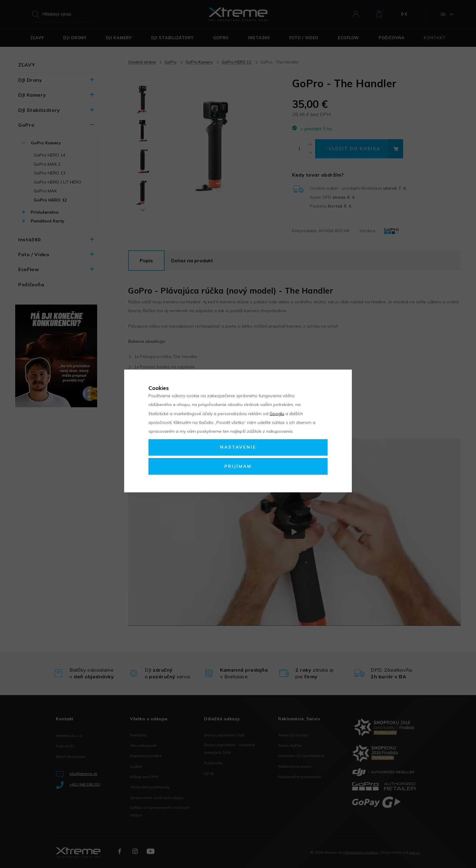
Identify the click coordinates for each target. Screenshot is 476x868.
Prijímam (238, 466)
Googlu (277, 414)
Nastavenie (238, 447)
